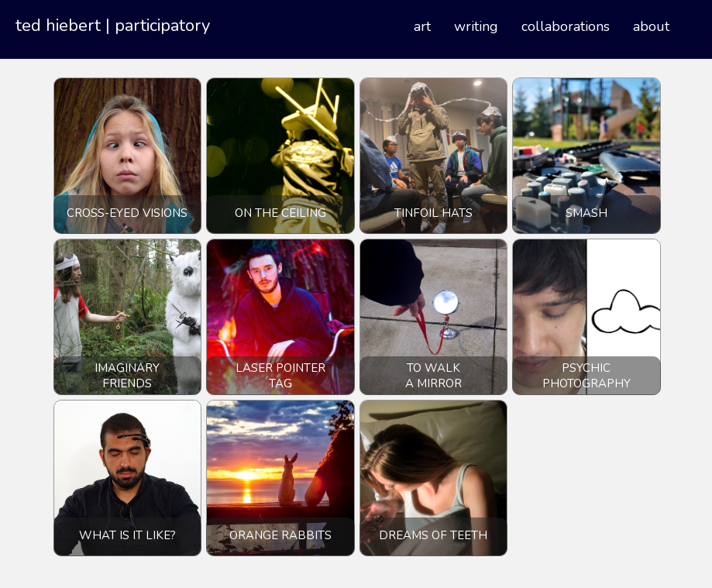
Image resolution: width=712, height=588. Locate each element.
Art (422, 26)
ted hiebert (58, 26)
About (651, 26)
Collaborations (566, 26)
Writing (476, 26)
